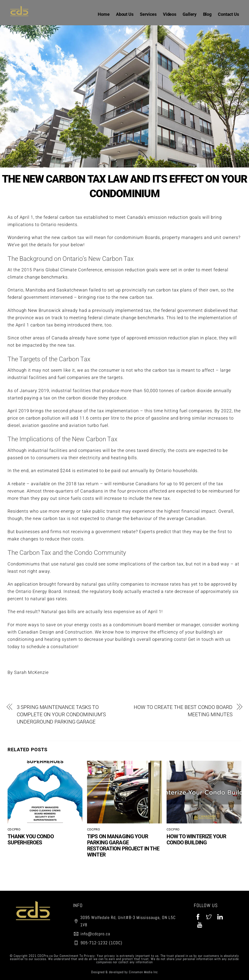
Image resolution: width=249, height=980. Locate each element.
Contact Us (228, 14)
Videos (170, 14)
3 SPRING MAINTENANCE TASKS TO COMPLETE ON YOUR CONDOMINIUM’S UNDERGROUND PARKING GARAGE (61, 715)
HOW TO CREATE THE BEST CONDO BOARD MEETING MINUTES (183, 711)
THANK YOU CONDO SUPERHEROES (31, 839)
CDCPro (14, 829)
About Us (125, 14)
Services (148, 14)
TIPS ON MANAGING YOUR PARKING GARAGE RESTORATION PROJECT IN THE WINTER (123, 846)
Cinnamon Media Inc (143, 972)
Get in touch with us (209, 639)
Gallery (190, 14)
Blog (207, 14)
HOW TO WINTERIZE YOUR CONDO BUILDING (196, 839)
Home (104, 14)
